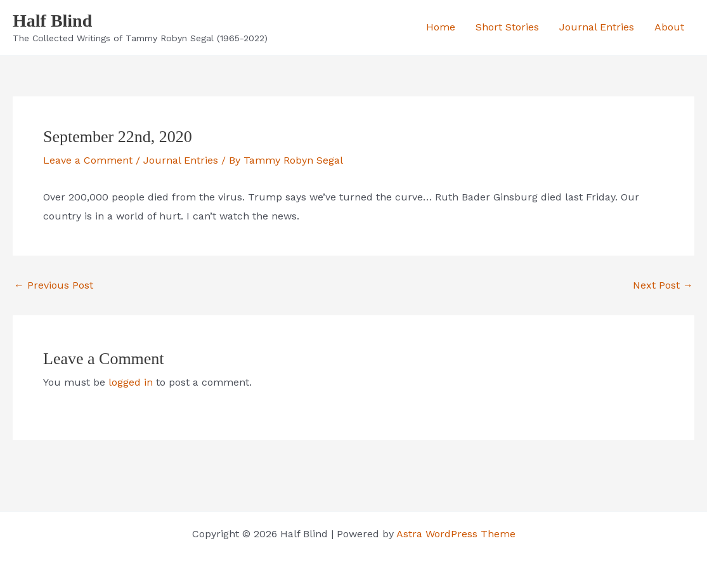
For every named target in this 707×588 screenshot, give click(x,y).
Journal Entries (597, 27)
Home (441, 27)
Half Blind (52, 21)
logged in (131, 382)
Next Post (663, 285)
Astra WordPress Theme (456, 534)
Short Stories (507, 27)
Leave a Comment (88, 160)
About (669, 27)
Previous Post (54, 285)
